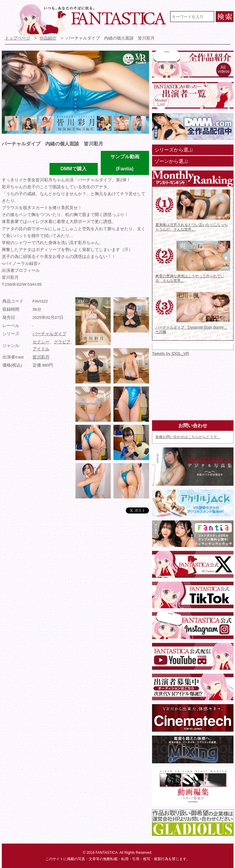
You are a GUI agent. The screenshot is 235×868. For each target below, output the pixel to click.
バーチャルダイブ (49, 334)
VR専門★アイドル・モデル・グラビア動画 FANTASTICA (92, 21)
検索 (225, 17)
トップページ (17, 38)
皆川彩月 (41, 357)
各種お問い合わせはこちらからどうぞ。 (188, 437)
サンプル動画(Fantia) (125, 163)
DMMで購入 (73, 169)
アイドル (41, 349)
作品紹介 (48, 38)
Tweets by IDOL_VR (171, 353)
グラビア (62, 342)
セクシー (41, 342)
